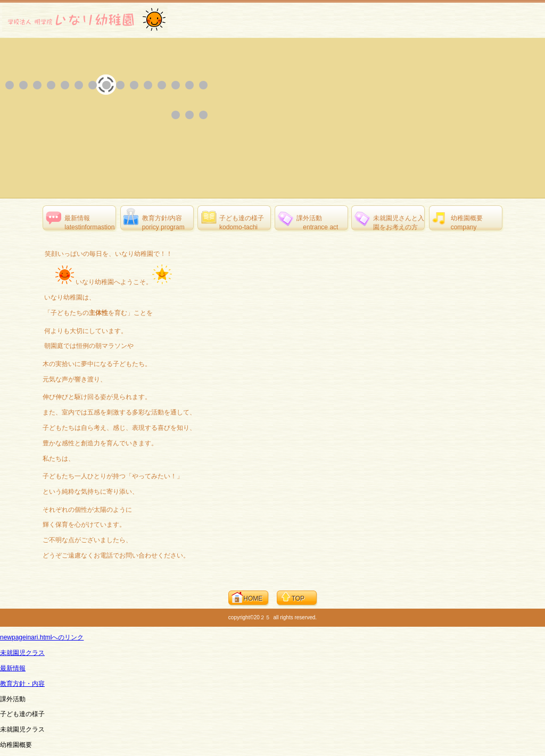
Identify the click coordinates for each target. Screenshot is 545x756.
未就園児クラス (22, 653)
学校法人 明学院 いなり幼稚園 (85, 19)
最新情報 (13, 668)
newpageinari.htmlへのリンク (42, 637)
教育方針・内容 (22, 684)
